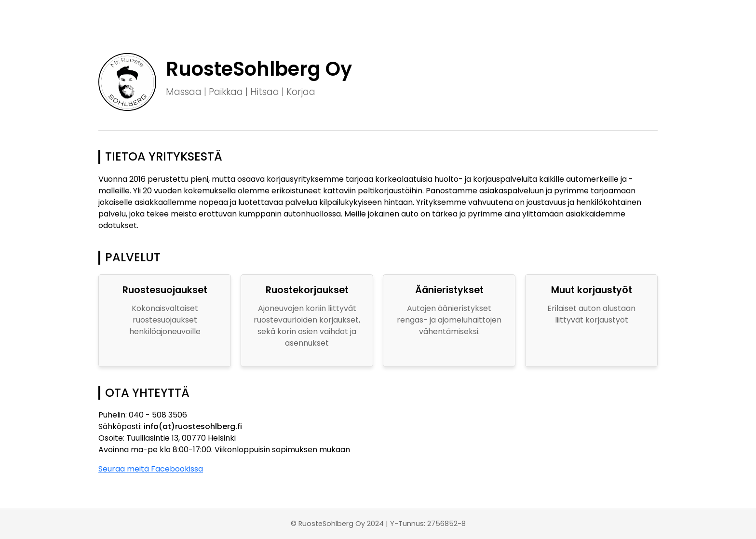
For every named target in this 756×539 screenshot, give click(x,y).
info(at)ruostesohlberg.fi (193, 426)
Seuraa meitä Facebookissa (151, 469)
